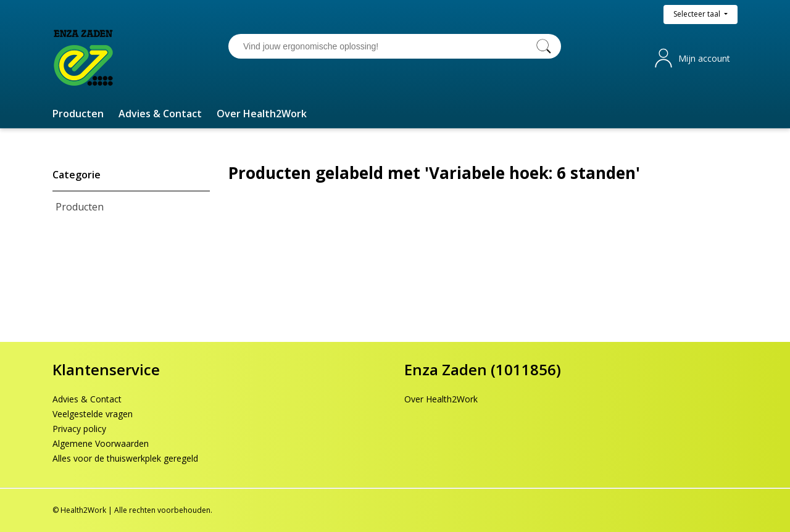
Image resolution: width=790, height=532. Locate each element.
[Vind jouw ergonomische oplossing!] (383, 46)
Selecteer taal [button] (698, 14)
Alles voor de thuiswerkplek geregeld (125, 458)
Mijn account (704, 58)
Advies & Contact (87, 399)
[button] (78, 114)
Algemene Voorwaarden (101, 443)
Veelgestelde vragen (93, 414)
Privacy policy (79, 429)
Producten (80, 207)
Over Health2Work (441, 399)
